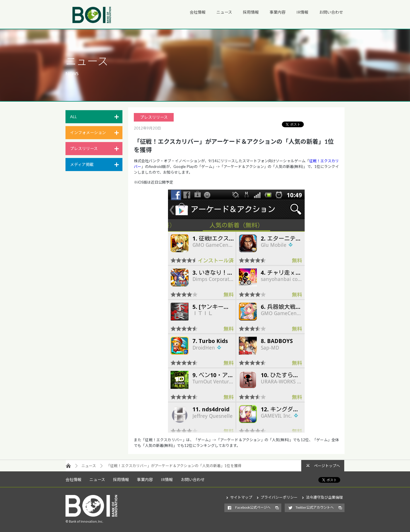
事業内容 (278, 12)
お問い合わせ (331, 12)
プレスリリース (84, 148)
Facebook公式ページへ (253, 507)
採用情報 (251, 12)
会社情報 (198, 12)
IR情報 (302, 12)
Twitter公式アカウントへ (315, 507)
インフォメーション (88, 133)
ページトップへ (327, 466)
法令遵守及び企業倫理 (324, 497)
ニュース (224, 12)
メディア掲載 (82, 164)
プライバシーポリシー (279, 497)
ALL (73, 117)
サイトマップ (241, 497)
